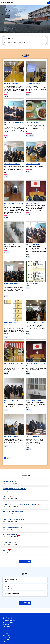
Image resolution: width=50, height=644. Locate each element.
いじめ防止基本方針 (8, 542)
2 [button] (8, 458)
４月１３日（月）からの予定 (32, 284)
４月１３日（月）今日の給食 (32, 123)
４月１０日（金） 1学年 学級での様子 (35, 323)
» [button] (10, 458)
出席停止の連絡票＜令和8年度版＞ (12, 519)
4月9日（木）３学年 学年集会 (11, 437)
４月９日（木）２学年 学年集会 (11, 284)
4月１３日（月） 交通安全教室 (11, 84)
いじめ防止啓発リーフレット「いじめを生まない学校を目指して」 (20, 504)
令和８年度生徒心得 (8, 481)
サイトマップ (7, 627)
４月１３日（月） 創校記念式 (32, 203)
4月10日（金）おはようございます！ (34, 400)
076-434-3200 (9, 622)
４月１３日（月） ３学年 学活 (33, 164)
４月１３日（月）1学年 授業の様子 (12, 164)
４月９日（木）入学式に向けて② (33, 437)
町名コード (6, 496)
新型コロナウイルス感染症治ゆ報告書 (13, 512)
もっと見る (24, 562)
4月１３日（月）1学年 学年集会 (33, 84)
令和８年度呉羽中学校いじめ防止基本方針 (14, 489)
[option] (25, 19)
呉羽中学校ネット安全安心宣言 (11, 527)
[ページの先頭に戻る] (48, 642)
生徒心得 (5, 550)
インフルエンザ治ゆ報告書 (10, 535)
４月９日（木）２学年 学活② (32, 244)
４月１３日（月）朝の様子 (9, 244)
